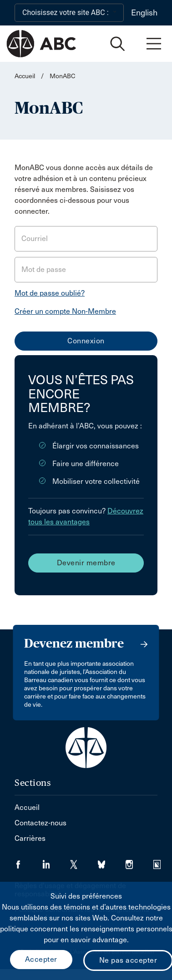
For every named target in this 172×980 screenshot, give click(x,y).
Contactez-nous (40, 823)
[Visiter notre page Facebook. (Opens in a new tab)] (28, 862)
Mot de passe (44, 269)
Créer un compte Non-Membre (65, 311)
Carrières (30, 838)
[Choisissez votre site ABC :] (69, 13)
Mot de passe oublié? (50, 293)
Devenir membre (86, 563)
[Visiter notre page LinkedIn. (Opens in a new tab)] (56, 862)
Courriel (35, 239)
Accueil (25, 76)
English (144, 13)
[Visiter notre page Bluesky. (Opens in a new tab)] (112, 862)
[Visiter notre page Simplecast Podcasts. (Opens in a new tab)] (163, 862)
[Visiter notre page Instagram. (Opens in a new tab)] (139, 862)
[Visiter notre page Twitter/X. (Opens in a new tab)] (84, 862)
